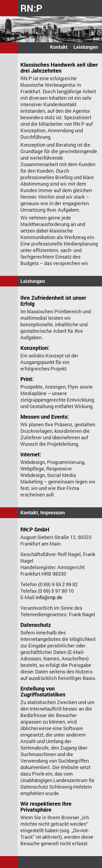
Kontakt (59, 47)
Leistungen (86, 47)
